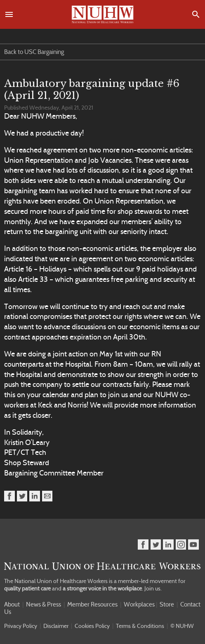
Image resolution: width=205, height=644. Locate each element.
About (12, 604)
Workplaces (139, 604)
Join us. (153, 588)
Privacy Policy (21, 626)
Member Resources (92, 604)
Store (167, 604)
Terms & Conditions (140, 626)
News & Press (44, 604)
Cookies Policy (92, 626)
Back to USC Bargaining (34, 52)
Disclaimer (56, 626)
